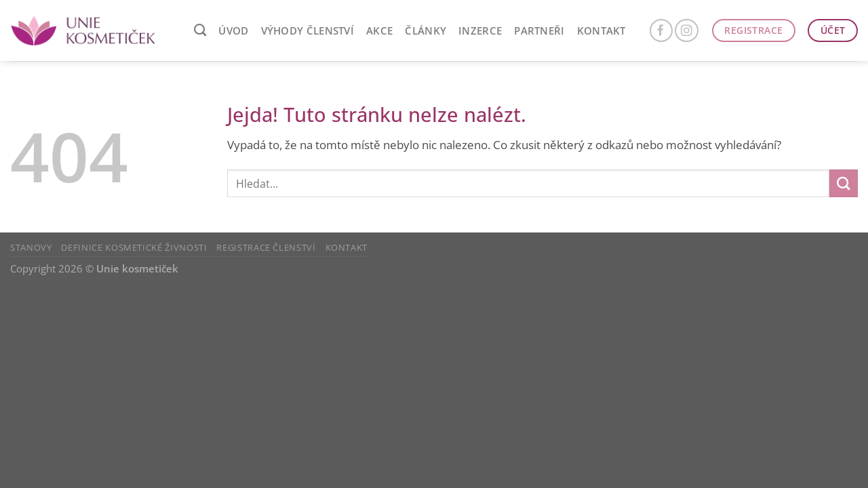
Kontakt (601, 30)
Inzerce (480, 30)
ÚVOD (233, 30)
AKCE (379, 30)
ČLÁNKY (426, 30)
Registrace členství (266, 247)
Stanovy (31, 247)
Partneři (539, 30)
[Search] (200, 30)
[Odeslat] (844, 183)
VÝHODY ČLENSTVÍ (308, 30)
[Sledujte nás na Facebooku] (662, 31)
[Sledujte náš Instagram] (687, 31)
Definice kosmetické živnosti (134, 247)
